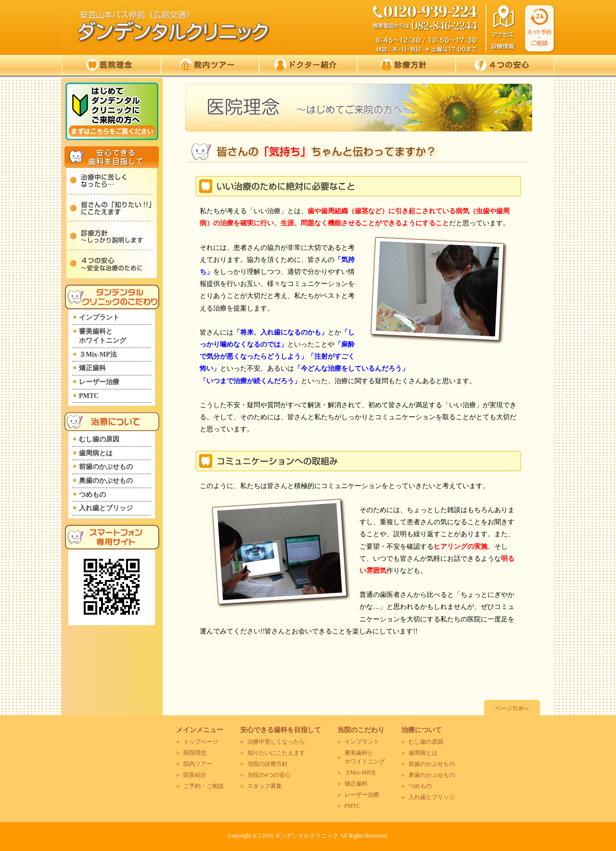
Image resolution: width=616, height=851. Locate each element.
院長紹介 (195, 775)
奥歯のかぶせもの (106, 481)
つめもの (92, 495)
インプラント (99, 317)
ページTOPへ (512, 709)
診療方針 (404, 65)
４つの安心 (502, 65)
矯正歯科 (92, 368)
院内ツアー (207, 65)
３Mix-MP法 (98, 355)
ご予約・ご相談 (204, 786)
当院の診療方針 (268, 764)
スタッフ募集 (265, 786)
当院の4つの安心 (269, 775)
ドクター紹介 (305, 65)
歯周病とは (96, 453)
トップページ (201, 742)
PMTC (89, 396)
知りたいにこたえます (276, 753)
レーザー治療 (99, 382)
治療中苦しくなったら (276, 742)
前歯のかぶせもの (106, 467)
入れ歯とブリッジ (106, 508)
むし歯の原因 (99, 439)
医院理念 (109, 65)
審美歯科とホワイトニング (103, 336)
